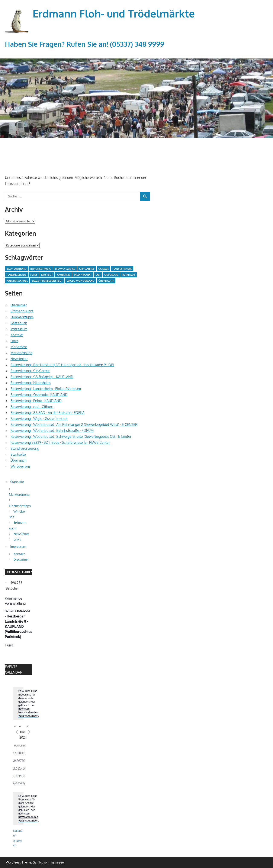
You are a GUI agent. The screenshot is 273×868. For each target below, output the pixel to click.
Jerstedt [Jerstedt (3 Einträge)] (47, 275)
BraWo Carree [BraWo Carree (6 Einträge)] (65, 269)
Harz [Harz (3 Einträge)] (34, 275)
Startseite (18, 454)
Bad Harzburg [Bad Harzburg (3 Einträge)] (16, 269)
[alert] (18, 703)
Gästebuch (19, 323)
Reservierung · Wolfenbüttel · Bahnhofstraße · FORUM (52, 430)
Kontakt (17, 335)
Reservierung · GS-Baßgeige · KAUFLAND (42, 377)
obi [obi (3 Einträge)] (98, 275)
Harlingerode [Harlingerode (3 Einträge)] (16, 275)
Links (14, 341)
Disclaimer (19, 305)
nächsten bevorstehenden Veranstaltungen (28, 712)
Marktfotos (19, 347)
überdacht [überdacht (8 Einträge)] (106, 281)
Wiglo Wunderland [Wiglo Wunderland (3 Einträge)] (81, 281)
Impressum (19, 329)
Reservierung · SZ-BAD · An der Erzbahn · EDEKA (47, 413)
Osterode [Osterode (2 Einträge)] (111, 275)
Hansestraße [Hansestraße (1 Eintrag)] (122, 269)
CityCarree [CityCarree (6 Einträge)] (87, 269)
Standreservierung (25, 448)
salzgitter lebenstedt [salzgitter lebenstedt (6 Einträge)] (47, 281)
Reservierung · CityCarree (30, 371)
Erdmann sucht (22, 311)
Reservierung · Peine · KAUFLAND (36, 401)
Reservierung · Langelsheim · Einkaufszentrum (46, 389)
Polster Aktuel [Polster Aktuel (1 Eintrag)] (17, 281)
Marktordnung (21, 353)
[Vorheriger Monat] (17, 732)
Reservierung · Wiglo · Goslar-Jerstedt (39, 419)
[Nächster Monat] (29, 732)
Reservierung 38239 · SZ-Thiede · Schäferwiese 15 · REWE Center (60, 442)
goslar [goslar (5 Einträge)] (103, 269)
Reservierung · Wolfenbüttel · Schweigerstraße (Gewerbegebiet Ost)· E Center (71, 436)
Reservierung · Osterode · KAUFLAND (39, 395)
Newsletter (19, 359)
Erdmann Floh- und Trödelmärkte (114, 13)
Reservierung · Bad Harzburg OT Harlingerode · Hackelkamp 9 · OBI (62, 365)
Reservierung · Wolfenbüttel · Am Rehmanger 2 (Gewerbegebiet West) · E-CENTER (74, 425)
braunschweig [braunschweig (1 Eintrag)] (41, 269)
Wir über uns (20, 466)
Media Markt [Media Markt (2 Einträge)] (83, 275)
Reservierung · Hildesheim (30, 383)
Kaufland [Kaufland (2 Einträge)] (63, 275)
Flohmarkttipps (22, 317)
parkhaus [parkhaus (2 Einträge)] (129, 275)
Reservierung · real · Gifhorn (32, 407)
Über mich (18, 460)
